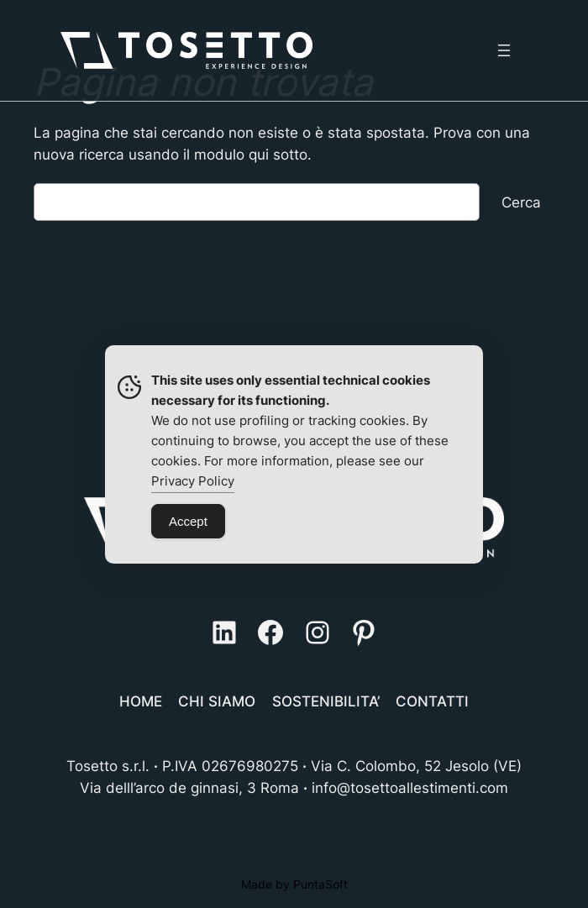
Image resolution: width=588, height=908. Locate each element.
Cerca (521, 202)
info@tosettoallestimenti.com (410, 788)
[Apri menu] (504, 50)
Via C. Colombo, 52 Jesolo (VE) (416, 766)
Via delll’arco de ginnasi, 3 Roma (189, 788)
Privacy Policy (193, 481)
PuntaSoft (320, 884)
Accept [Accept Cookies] (188, 521)
